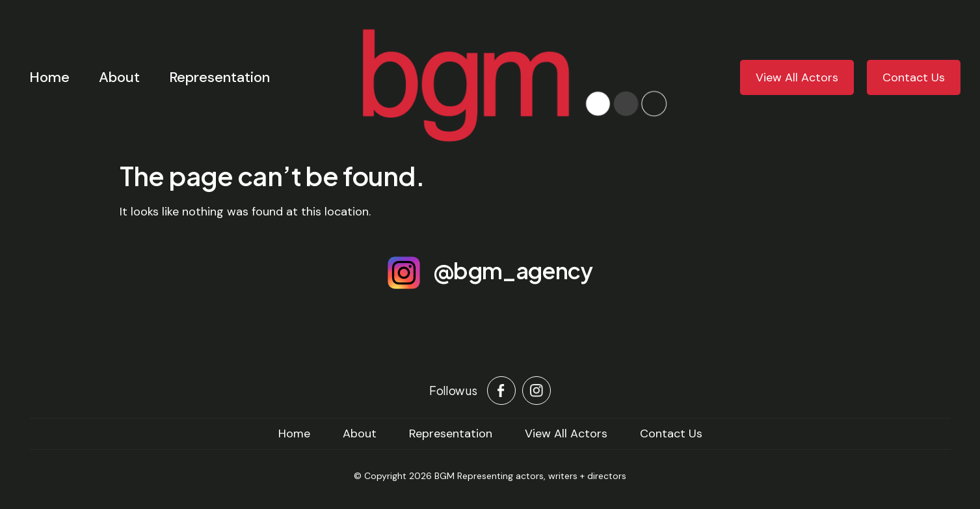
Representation (219, 77)
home (294, 433)
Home (49, 77)
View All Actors (797, 77)
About (119, 77)
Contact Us (914, 77)
